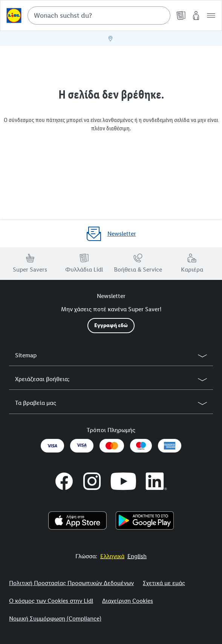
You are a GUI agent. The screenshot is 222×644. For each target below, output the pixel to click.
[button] (211, 15)
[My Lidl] (196, 15)
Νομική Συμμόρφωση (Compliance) (55, 619)
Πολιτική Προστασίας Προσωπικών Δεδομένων (71, 583)
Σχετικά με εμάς (164, 583)
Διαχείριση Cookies (128, 601)
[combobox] (99, 15)
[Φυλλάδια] (181, 15)
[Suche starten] (161, 15)
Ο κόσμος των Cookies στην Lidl (51, 601)
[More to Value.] (112, 556)
